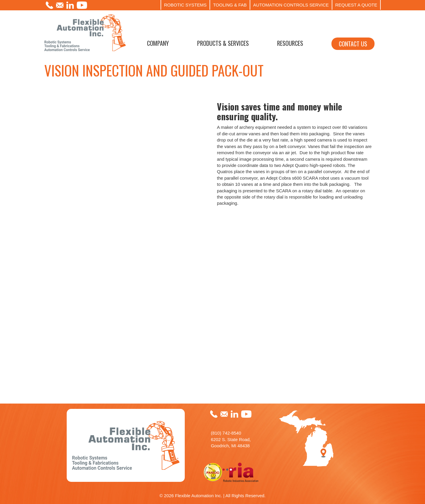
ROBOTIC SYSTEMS (185, 5)
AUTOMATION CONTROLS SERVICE (291, 5)
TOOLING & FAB (230, 5)
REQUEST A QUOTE (356, 5)
